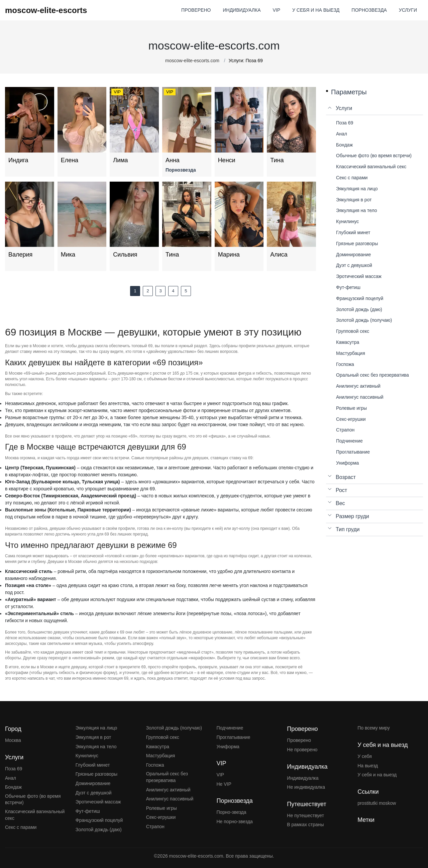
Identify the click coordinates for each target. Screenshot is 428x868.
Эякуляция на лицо (96, 728)
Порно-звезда (231, 812)
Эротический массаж (98, 802)
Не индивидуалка (306, 787)
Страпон (155, 827)
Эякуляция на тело (96, 747)
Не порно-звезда (234, 822)
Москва (13, 740)
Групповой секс (163, 737)
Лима (120, 160)
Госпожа (155, 765)
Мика (68, 255)
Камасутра (158, 747)
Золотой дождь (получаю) (174, 728)
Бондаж (13, 787)
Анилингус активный (168, 790)
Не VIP (224, 784)
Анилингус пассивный (170, 799)
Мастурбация (161, 756)
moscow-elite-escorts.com (192, 61)
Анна (173, 160)
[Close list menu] (330, 108)
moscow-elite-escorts (46, 10)
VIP (220, 775)
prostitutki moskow (377, 803)
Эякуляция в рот (93, 737)
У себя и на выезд (377, 775)
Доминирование (93, 783)
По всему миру (374, 728)
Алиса (279, 255)
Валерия (20, 255)
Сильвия (125, 255)
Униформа (228, 747)
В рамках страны (305, 825)
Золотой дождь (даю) (99, 830)
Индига (18, 160)
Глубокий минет (93, 765)
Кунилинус (87, 756)
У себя (365, 756)
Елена (70, 160)
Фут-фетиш (88, 811)
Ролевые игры (162, 808)
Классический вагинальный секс (35, 815)
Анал (11, 778)
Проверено (299, 740)
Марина (229, 255)
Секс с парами (21, 827)
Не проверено (302, 750)
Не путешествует (305, 815)
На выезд (368, 766)
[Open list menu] (330, 477)
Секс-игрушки (161, 817)
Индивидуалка (303, 778)
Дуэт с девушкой (94, 793)
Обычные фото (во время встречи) (33, 799)
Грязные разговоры (96, 774)
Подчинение (230, 728)
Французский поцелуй (99, 820)
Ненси (227, 160)
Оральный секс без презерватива (167, 777)
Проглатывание (233, 737)
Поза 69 (14, 769)
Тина (277, 160)
